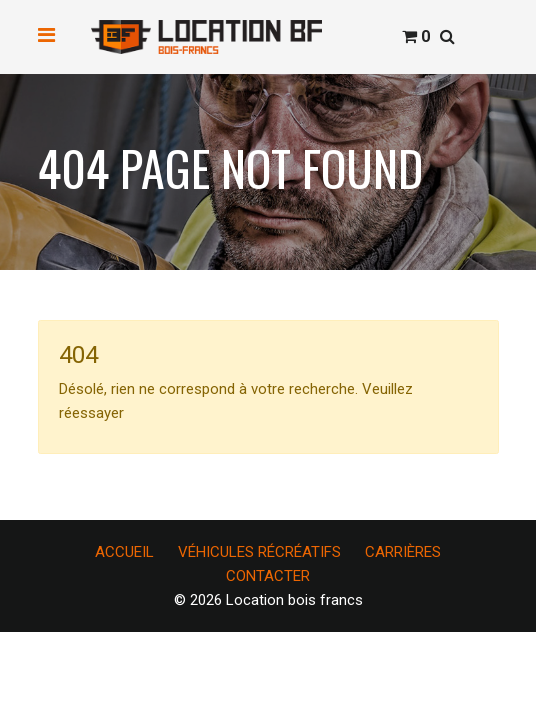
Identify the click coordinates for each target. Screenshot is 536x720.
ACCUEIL (124, 552)
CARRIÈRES (403, 552)
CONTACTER (268, 576)
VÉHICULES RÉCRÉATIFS (259, 552)
